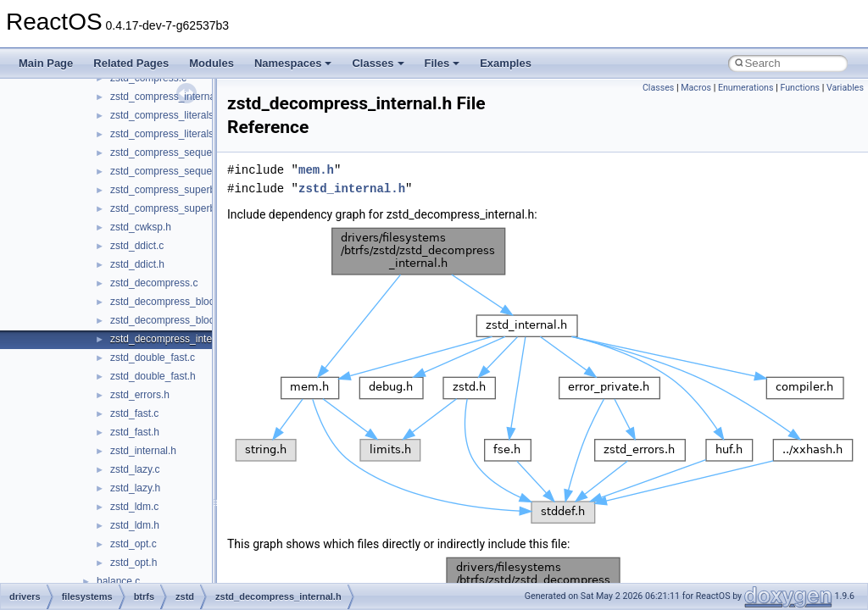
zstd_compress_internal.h (168, 97)
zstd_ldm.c (134, 507)
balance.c (118, 581)
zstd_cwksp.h (141, 227)
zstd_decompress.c (154, 283)
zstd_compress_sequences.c (176, 152)
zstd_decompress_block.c (169, 302)
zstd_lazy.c (135, 469)
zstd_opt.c (134, 544)
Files (442, 63)
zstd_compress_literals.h (166, 134)
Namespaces (293, 63)
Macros (696, 88)
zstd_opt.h (134, 563)
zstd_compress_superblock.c (176, 190)
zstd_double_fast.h (153, 376)
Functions (800, 88)
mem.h (316, 170)
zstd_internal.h (143, 451)
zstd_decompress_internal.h (174, 339)
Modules (211, 63)
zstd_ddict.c (137, 246)
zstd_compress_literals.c (166, 115)
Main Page (46, 63)
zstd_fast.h (135, 432)
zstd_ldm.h (135, 525)
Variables (845, 88)
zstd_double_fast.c (153, 358)
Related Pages (131, 63)
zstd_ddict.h (137, 264)
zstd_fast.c (134, 413)
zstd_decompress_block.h (169, 320)
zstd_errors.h (140, 395)
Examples (506, 63)
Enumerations (746, 88)
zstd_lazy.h (135, 488)
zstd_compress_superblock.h (176, 208)
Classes (378, 63)
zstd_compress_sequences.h (176, 171)
